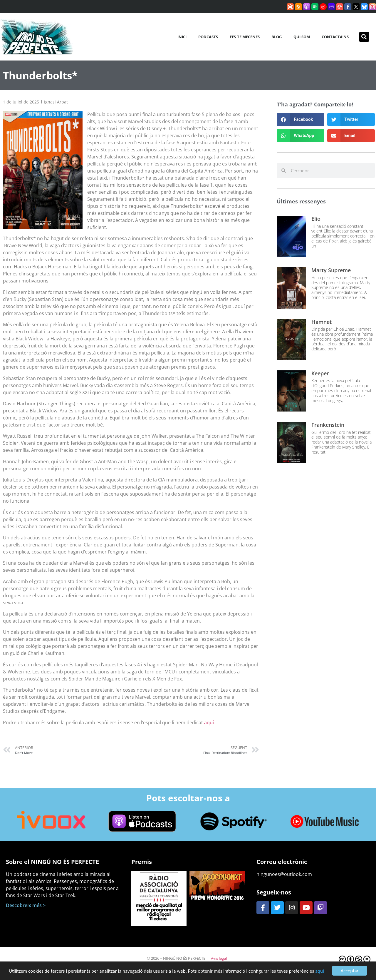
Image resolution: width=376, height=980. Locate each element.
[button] (364, 37)
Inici (182, 37)
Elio (316, 219)
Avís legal (219, 958)
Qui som (302, 37)
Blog (277, 37)
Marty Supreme (331, 270)
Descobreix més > (26, 905)
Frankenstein (328, 425)
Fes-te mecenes (245, 37)
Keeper (320, 373)
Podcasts (208, 37)
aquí (320, 972)
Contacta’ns (335, 37)
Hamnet (322, 322)
